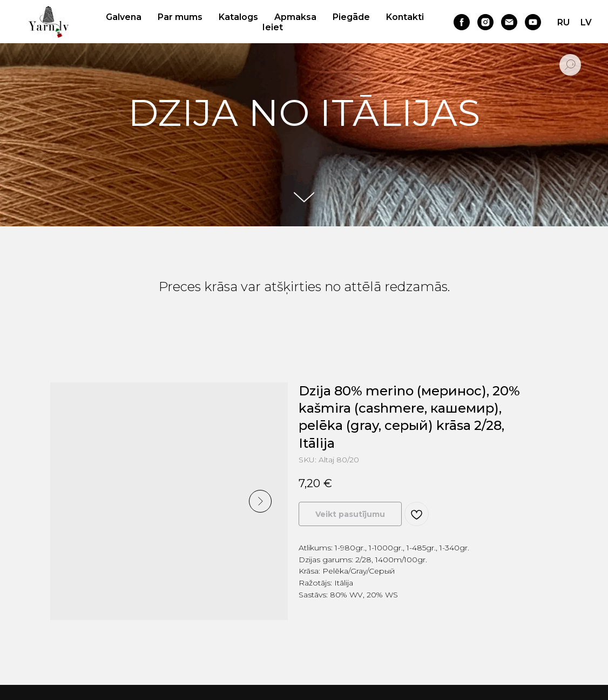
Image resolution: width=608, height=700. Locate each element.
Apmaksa (295, 17)
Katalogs (238, 17)
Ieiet (273, 27)
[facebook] (462, 22)
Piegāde (351, 17)
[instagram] (485, 22)
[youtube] (533, 22)
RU (563, 22)
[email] (509, 22)
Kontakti (405, 17)
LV (586, 22)
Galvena (124, 17)
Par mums (180, 17)
